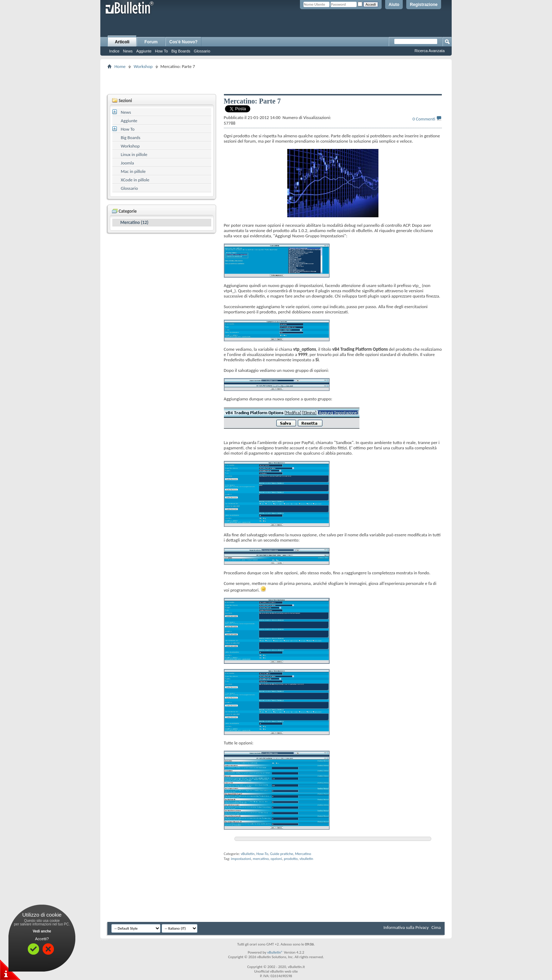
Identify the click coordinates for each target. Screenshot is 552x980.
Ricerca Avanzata (430, 51)
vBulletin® (275, 952)
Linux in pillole (134, 154)
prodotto (291, 859)
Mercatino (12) (134, 222)
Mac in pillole (133, 171)
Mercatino (303, 854)
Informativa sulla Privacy (406, 927)
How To (161, 51)
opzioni (276, 859)
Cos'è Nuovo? (183, 42)
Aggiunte (144, 51)
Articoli (122, 42)
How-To (262, 854)
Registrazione (424, 5)
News (128, 51)
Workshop (143, 66)
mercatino (261, 859)
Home (120, 66)
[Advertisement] (276, 81)
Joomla (127, 163)
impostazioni (241, 859)
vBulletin (248, 854)
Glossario (202, 51)
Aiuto (394, 5)
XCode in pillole (135, 180)
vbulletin (306, 859)
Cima (436, 927)
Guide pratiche (282, 854)
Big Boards (181, 51)
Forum (151, 42)
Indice (114, 51)
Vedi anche (42, 931)
